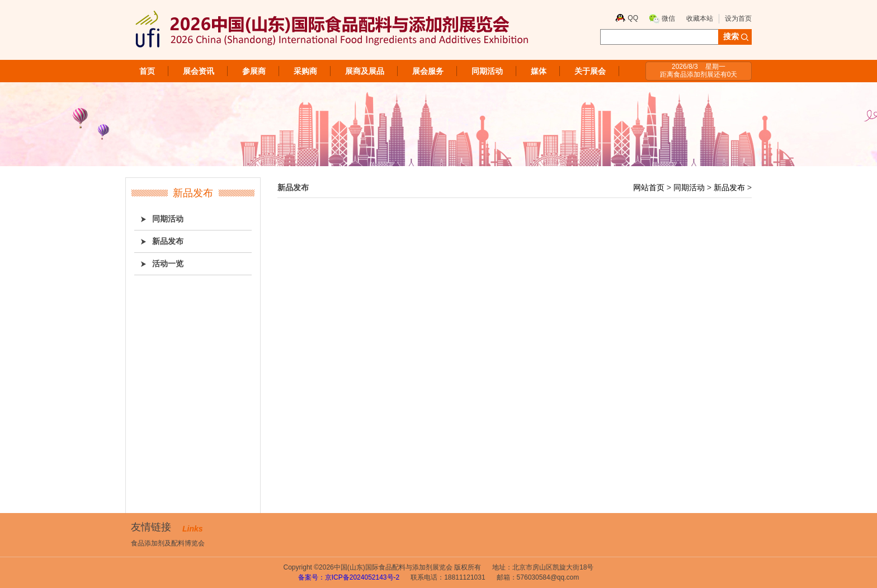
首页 (147, 71)
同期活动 (487, 71)
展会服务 (428, 71)
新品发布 (729, 187)
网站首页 (649, 187)
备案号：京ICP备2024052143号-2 (349, 577)
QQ (633, 18)
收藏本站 (700, 18)
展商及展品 (365, 71)
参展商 (254, 71)
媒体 (539, 71)
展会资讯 (199, 71)
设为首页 (738, 18)
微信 (668, 18)
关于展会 (590, 71)
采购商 (305, 71)
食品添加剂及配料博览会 (168, 543)
